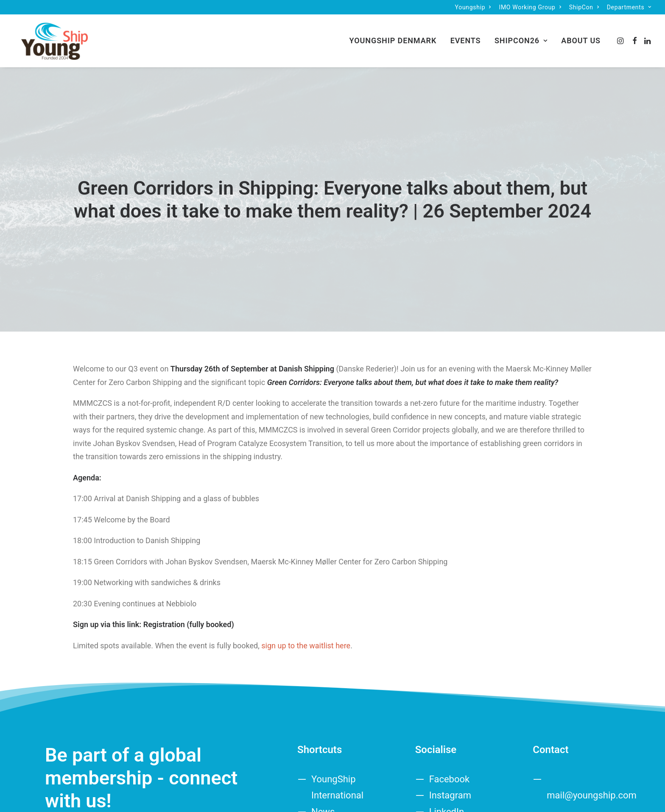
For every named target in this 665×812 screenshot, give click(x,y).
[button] (621, 37)
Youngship (473, 7)
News (323, 790)
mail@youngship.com (591, 773)
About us (581, 37)
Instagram (450, 773)
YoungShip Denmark (393, 37)
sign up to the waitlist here (305, 624)
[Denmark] (48, 37)
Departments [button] (629, 7)
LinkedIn (447, 790)
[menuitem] (473, 7)
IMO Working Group (530, 7)
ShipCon (584, 7)
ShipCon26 (521, 37)
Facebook (450, 757)
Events (466, 37)
